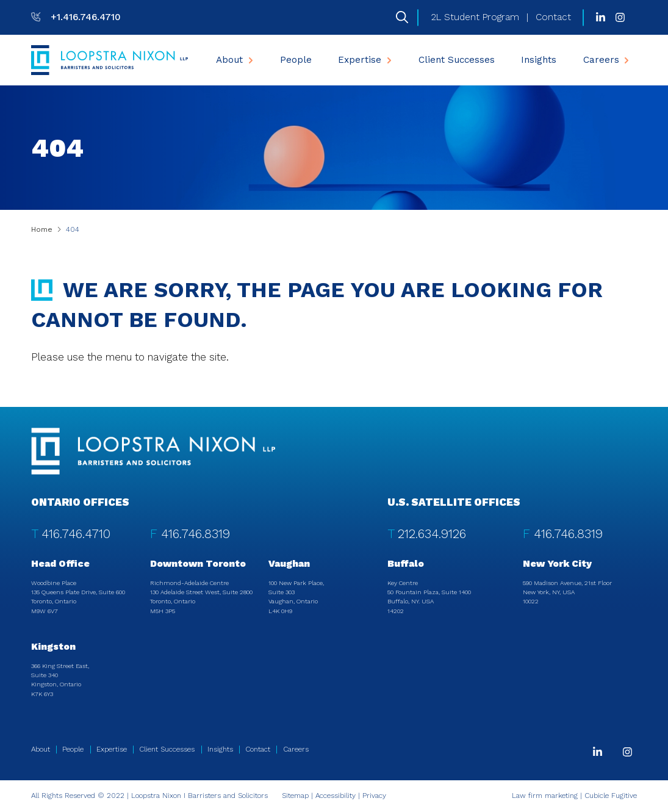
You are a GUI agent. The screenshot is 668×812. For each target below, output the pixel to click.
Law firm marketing (545, 796)
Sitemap (295, 796)
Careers (608, 60)
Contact (553, 17)
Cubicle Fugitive (611, 796)
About (236, 60)
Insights (539, 60)
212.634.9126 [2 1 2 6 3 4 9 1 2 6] (432, 534)
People (296, 60)
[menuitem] (235, 60)
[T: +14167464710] (76, 17)
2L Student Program (475, 17)
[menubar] (423, 60)
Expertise (366, 60)
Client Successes (457, 60)
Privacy (374, 796)
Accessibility (336, 796)
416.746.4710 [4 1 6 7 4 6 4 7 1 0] (76, 534)
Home (42, 229)
